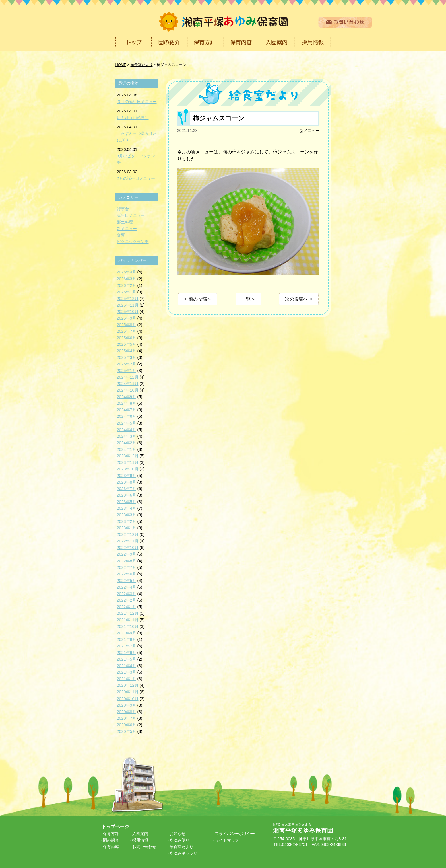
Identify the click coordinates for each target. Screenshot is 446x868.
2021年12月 (128, 613)
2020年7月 (127, 718)
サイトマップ (227, 840)
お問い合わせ (144, 847)
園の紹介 (111, 840)
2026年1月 (127, 292)
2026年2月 (127, 285)
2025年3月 (127, 357)
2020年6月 (127, 725)
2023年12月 (128, 456)
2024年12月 (128, 377)
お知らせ (177, 834)
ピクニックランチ (133, 242)
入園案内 (140, 834)
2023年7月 (127, 489)
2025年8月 (127, 325)
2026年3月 (127, 279)
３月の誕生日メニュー (137, 102)
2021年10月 (128, 626)
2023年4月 (127, 508)
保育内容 (111, 847)
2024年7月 (127, 410)
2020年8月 (127, 712)
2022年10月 (128, 548)
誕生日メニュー (131, 215)
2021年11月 (128, 620)
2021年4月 (127, 666)
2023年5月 (127, 502)
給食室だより (181, 847)
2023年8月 (127, 482)
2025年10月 (128, 312)
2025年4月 (127, 351)
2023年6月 (127, 495)
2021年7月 (127, 646)
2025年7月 (127, 331)
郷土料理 (125, 222)
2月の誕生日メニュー (136, 178)
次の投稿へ (296, 299)
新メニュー (309, 131)
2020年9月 (127, 705)
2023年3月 (127, 515)
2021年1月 (127, 679)
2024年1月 (127, 449)
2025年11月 (128, 305)
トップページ (115, 827)
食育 (121, 235)
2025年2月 (127, 364)
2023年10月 (128, 469)
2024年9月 (127, 397)
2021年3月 (127, 672)
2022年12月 (128, 534)
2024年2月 (127, 443)
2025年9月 (127, 318)
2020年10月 (128, 699)
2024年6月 (127, 416)
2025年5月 (127, 344)
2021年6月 (127, 653)
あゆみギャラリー (185, 853)
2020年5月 (127, 731)
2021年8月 (127, 639)
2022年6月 (127, 574)
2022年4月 (127, 587)
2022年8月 (127, 561)
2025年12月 (128, 299)
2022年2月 (127, 600)
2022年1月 (127, 607)
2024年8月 (127, 403)
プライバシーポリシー (235, 834)
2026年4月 (127, 272)
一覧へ (248, 299)
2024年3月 (127, 436)
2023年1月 (127, 528)
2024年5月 (127, 423)
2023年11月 (128, 462)
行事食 (123, 209)
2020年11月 (128, 692)
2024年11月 (128, 384)
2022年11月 (128, 541)
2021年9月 (127, 633)
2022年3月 (127, 594)
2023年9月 (127, 476)
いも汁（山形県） (133, 118)
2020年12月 (128, 685)
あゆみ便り (179, 840)
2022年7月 (127, 567)
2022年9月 (127, 554)
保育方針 (111, 834)
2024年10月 (128, 390)
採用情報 (140, 840)
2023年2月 (127, 521)
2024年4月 (127, 430)
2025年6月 (127, 338)
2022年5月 (127, 581)
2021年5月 (127, 659)
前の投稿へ (200, 299)
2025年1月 (127, 371)
